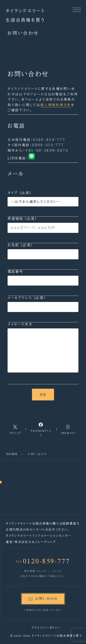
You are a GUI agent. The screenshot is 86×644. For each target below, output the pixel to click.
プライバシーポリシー (46, 628)
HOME (12, 454)
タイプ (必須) (43, 199)
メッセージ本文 (43, 348)
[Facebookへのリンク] (41, 429)
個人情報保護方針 (56, 105)
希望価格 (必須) (43, 225)
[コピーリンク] (69, 429)
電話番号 (43, 278)
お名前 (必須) (43, 251)
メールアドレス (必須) (43, 304)
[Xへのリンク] (16, 429)
